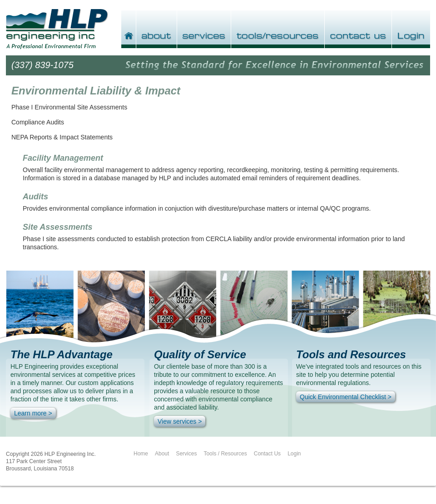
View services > (180, 421)
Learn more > (33, 413)
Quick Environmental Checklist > (346, 397)
